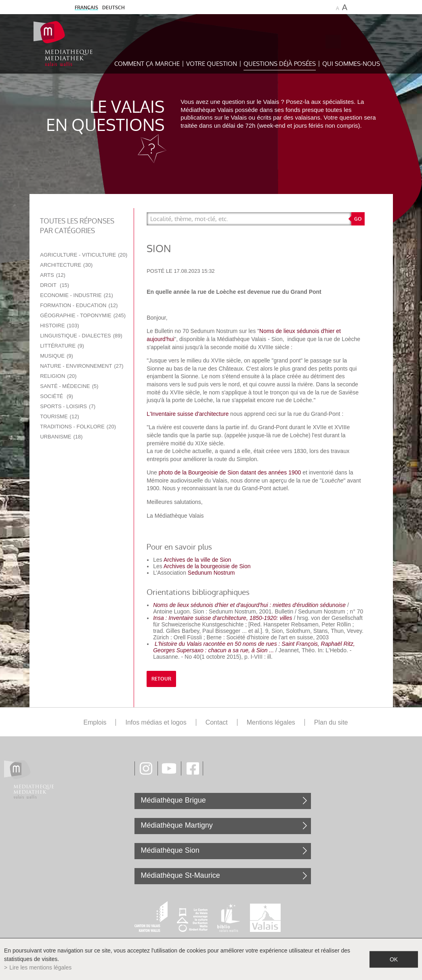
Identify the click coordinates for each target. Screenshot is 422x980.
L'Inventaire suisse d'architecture (188, 414)
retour (161, 679)
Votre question (212, 64)
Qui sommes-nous (351, 64)
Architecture (66, 265)
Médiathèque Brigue (173, 800)
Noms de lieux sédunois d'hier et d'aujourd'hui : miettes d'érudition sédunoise (249, 605)
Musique (57, 356)
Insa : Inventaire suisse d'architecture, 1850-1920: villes (223, 618)
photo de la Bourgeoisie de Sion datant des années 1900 (230, 472)
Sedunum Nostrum (211, 573)
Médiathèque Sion (170, 850)
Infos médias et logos (156, 722)
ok (394, 959)
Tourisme (60, 416)
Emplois (95, 722)
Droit (55, 285)
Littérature (62, 346)
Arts (53, 275)
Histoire (60, 326)
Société (57, 396)
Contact (217, 722)
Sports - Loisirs (68, 406)
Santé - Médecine (69, 386)
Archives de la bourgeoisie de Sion (207, 566)
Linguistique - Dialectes (81, 336)
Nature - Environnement (82, 366)
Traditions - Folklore (78, 427)
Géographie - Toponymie (83, 315)
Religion (58, 376)
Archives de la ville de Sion (197, 560)
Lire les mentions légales (40, 967)
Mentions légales (271, 722)
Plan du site (331, 722)
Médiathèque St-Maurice (181, 875)
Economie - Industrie (77, 295)
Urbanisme (61, 437)
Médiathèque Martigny (177, 825)
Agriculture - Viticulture (84, 255)
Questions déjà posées (280, 64)
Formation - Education (79, 305)
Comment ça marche (147, 64)
